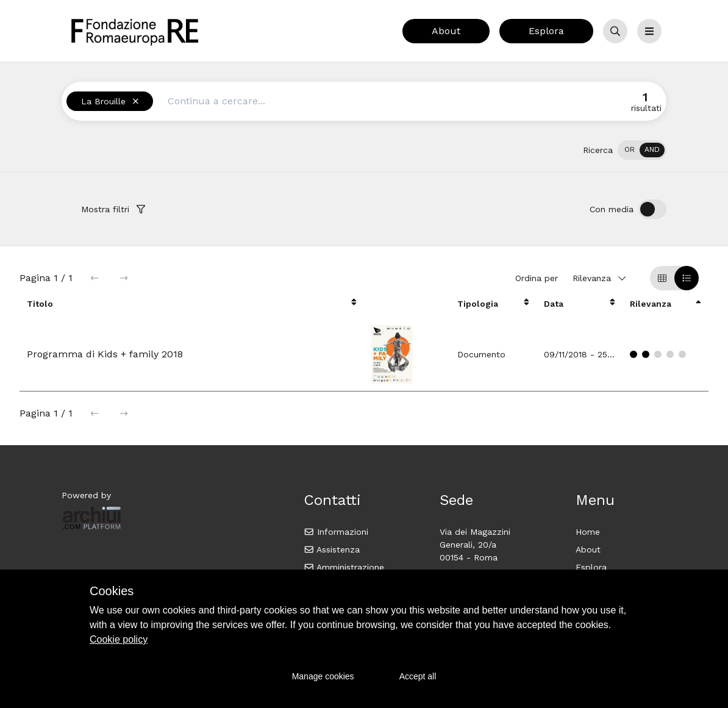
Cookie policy (119, 639)
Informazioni (336, 532)
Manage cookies (323, 676)
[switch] (642, 150)
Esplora (546, 31)
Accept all (418, 676)
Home (588, 532)
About (446, 31)
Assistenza (332, 549)
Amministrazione (344, 567)
